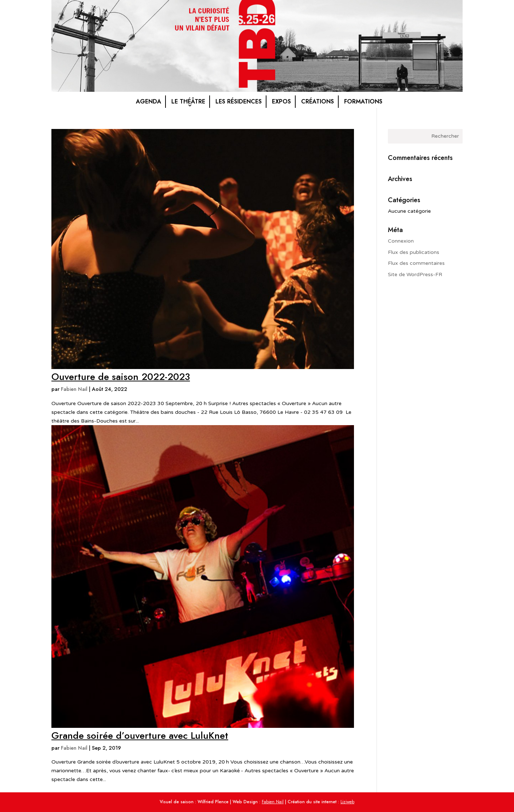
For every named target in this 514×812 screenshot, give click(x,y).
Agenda (149, 101)
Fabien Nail (74, 389)
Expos (281, 101)
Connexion (401, 241)
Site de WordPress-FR (415, 274)
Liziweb (347, 802)
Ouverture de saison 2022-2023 (121, 377)
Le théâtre (188, 101)
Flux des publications (414, 252)
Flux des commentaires (416, 263)
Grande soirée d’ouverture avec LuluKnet (140, 735)
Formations (363, 101)
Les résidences (239, 101)
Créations (318, 101)
